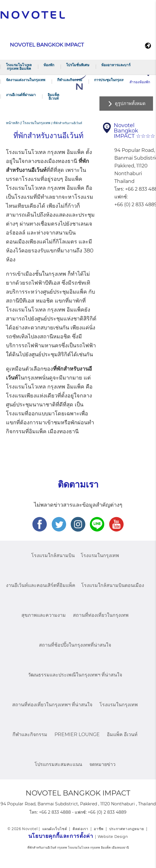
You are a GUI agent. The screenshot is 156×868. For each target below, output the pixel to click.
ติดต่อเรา (80, 829)
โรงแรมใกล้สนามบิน (53, 555)
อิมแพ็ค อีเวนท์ (53, 97)
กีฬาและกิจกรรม (70, 80)
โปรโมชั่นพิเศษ (78, 65)
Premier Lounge (77, 734)
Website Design (113, 837)
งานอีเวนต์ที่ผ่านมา (21, 95)
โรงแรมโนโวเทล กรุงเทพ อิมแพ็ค (19, 67)
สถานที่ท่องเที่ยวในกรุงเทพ (101, 615)
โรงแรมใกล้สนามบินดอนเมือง (113, 585)
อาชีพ (99, 829)
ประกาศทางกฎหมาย (127, 829)
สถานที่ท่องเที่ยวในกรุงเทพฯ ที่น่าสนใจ (52, 705)
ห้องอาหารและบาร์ (116, 65)
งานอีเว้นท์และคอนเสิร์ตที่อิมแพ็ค (41, 585)
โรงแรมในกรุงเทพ (100, 555)
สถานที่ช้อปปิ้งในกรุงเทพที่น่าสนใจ (75, 645)
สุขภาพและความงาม (44, 615)
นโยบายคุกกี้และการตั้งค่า (61, 836)
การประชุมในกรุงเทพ (110, 80)
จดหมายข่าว (102, 764)
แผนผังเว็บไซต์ (55, 829)
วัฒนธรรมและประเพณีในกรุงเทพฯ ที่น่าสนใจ (75, 675)
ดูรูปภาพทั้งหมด (130, 103)
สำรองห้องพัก (140, 82)
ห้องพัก (49, 65)
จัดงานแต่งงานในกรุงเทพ (26, 80)
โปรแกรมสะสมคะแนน (58, 764)
